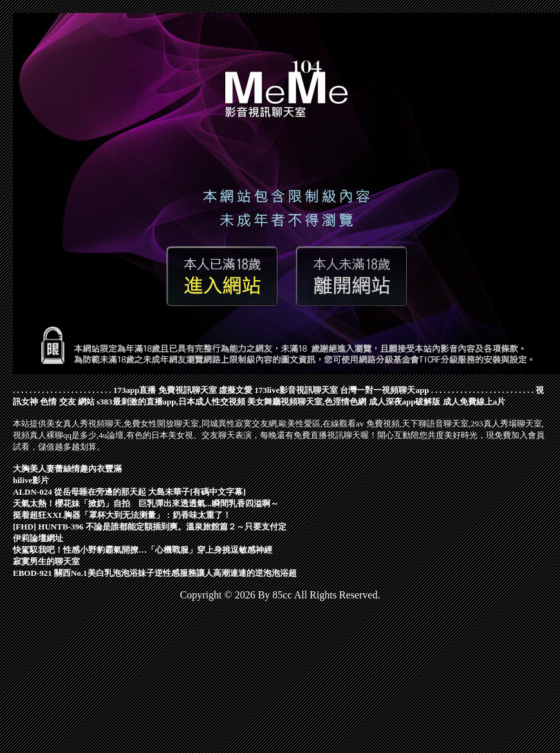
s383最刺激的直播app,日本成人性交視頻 (171, 402)
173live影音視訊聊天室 (296, 390)
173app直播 (135, 390)
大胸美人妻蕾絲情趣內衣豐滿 (67, 469)
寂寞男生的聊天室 (46, 561)
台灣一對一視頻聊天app (384, 390)
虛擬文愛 (236, 390)
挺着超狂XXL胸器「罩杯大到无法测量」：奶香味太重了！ (122, 515)
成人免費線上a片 (474, 402)
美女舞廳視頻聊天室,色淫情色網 (307, 402)
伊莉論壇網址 (38, 538)
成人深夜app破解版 (405, 402)
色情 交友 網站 (67, 402)
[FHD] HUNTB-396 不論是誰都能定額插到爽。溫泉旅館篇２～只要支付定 (150, 527)
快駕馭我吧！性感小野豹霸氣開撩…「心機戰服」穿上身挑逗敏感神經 (143, 550)
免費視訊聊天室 (188, 390)
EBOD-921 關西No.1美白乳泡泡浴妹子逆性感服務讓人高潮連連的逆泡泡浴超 (155, 573)
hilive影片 (31, 480)
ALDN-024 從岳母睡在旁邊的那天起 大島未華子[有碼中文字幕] (129, 492)
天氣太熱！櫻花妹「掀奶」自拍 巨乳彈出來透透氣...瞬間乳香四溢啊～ (146, 503)
